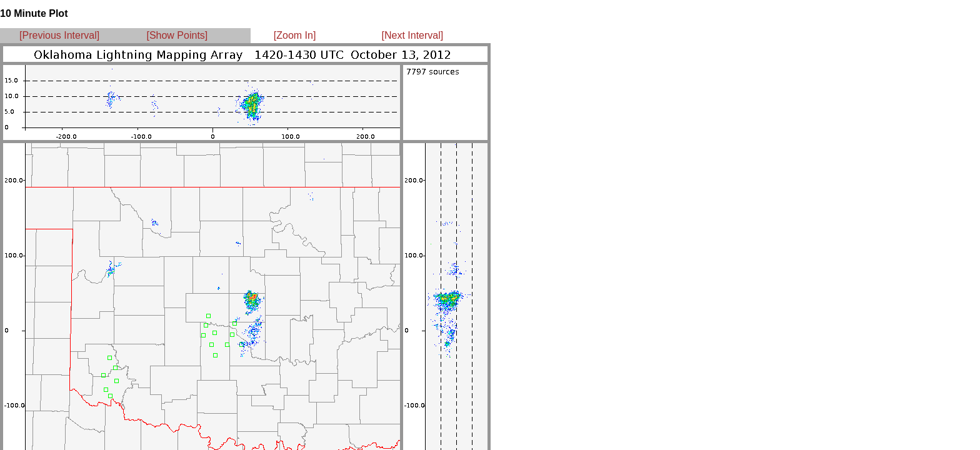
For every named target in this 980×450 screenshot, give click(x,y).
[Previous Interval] (59, 35)
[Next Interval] (413, 35)
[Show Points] (177, 35)
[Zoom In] (295, 35)
